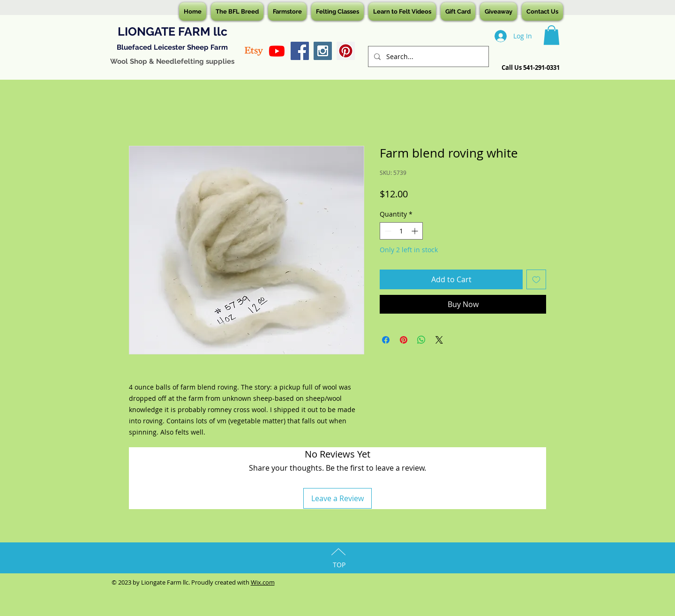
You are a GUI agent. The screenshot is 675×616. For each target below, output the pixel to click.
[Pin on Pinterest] (404, 340)
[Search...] (427, 56)
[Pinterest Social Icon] (346, 51)
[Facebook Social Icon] (300, 51)
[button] (551, 35)
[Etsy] (254, 51)
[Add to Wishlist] (536, 279)
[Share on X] (439, 340)
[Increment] (416, 231)
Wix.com (263, 582)
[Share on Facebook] (386, 340)
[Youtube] (277, 51)
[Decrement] (387, 231)
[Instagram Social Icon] (323, 51)
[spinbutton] (401, 231)
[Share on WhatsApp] (421, 340)
